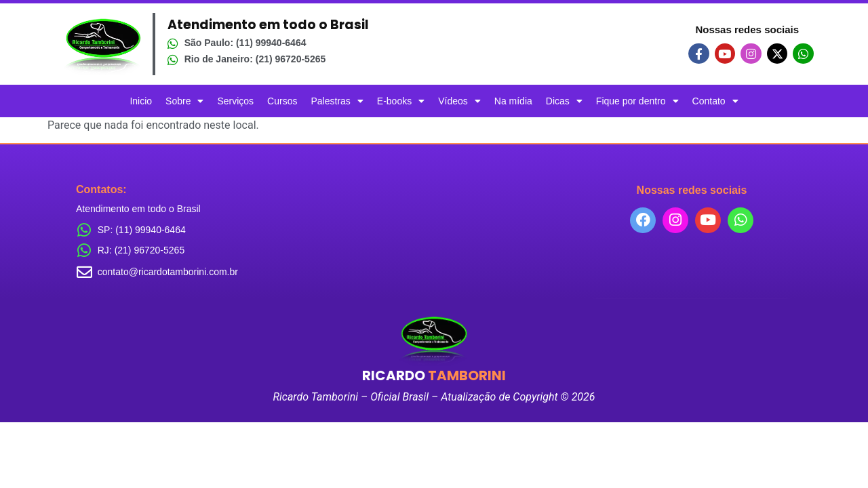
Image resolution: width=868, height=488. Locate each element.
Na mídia (513, 101)
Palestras (337, 101)
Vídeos (459, 101)
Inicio (141, 101)
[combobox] (692, 274)
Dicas (564, 101)
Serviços (235, 101)
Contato (715, 101)
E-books (401, 101)
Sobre (184, 101)
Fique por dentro (637, 101)
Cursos (282, 101)
